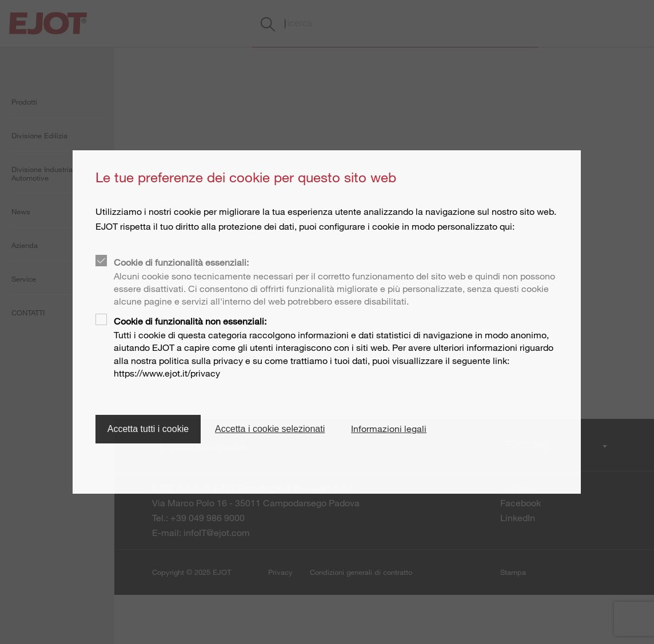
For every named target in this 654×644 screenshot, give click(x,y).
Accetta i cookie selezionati (270, 429)
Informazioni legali (389, 429)
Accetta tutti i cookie (148, 429)
